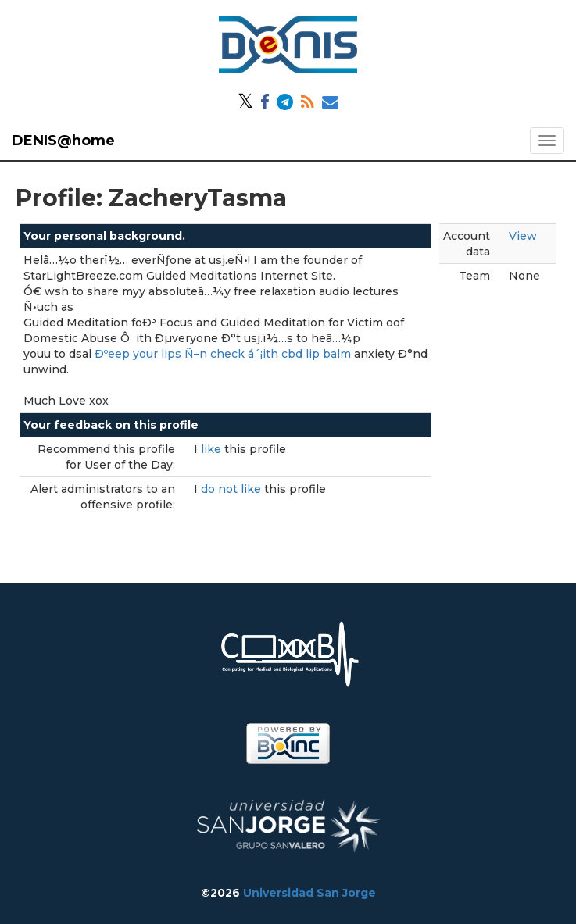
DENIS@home (63, 141)
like (213, 449)
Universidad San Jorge (309, 893)
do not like (233, 489)
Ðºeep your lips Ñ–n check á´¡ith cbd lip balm (223, 354)
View (523, 236)
